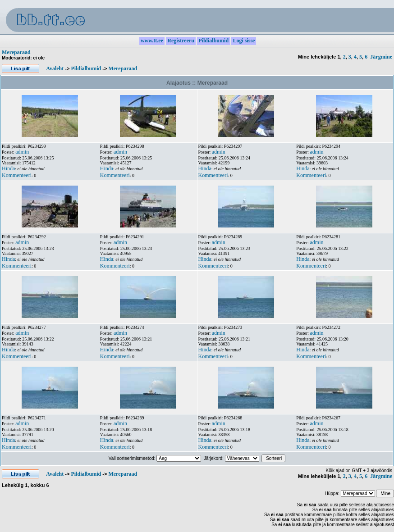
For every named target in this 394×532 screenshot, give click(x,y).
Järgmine (381, 57)
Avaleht (55, 68)
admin (22, 152)
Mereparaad (16, 52)
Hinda (8, 168)
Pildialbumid (86, 68)
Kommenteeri (17, 175)
